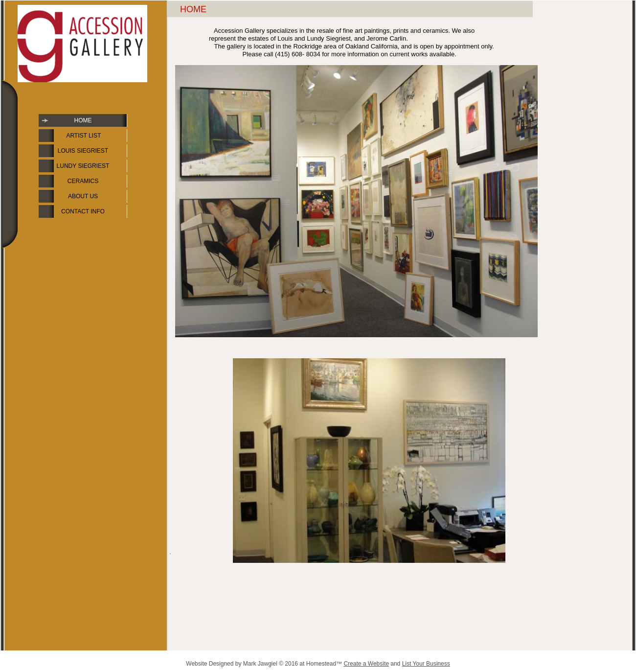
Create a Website (366, 664)
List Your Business (426, 664)
